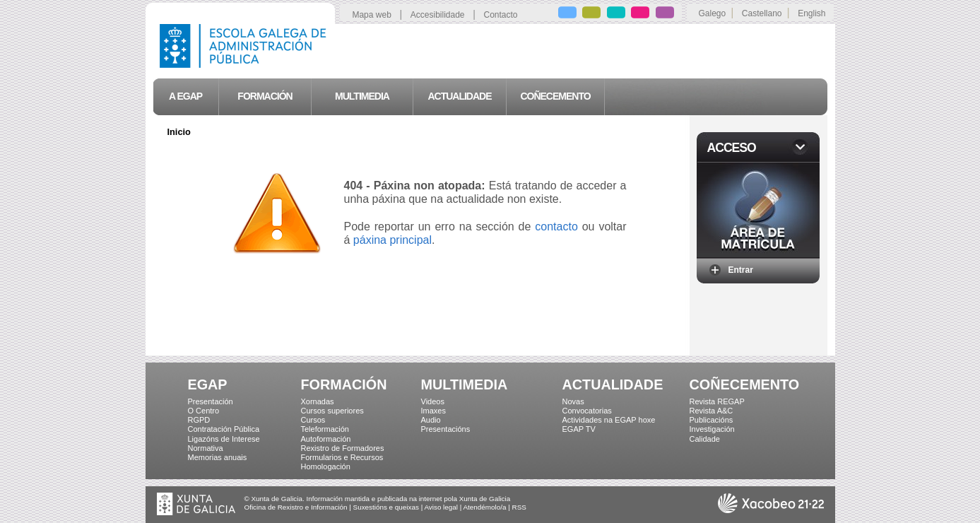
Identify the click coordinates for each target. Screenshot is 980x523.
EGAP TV (579, 429)
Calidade (705, 439)
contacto (556, 227)
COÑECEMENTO (745, 384)
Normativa (206, 448)
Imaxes (433, 411)
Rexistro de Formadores (343, 448)
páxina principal (392, 240)
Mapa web (371, 15)
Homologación (326, 466)
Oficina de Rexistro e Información (296, 507)
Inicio (179, 132)
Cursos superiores (332, 411)
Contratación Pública (224, 429)
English (811, 13)
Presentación (211, 401)
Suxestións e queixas (386, 507)
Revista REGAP (717, 401)
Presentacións (446, 429)
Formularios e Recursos (342, 457)
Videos (433, 401)
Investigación (712, 429)
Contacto (501, 15)
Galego (713, 13)
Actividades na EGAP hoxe (609, 420)
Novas (573, 401)
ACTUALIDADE (613, 384)
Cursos (313, 420)
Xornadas (318, 401)
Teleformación (325, 429)
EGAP (208, 384)
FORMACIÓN (344, 384)
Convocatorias (587, 411)
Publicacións (712, 420)
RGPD (199, 420)
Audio (431, 420)
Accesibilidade (438, 15)
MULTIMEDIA (465, 384)
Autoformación (326, 439)
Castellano (762, 13)
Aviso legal (441, 507)
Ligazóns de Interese (224, 439)
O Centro (204, 411)
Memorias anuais (218, 457)
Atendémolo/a (485, 507)
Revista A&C (712, 411)
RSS (519, 507)
